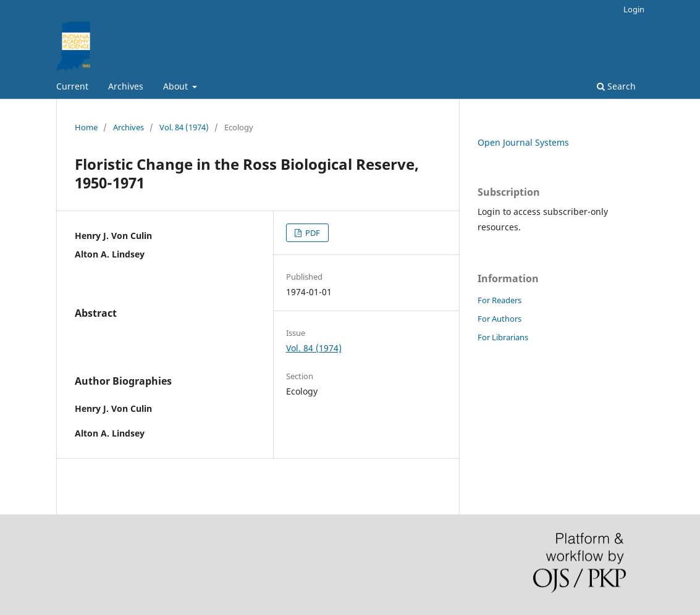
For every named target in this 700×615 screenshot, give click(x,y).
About (177, 86)
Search (616, 86)
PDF (312, 233)
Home (86, 127)
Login (634, 9)
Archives (126, 86)
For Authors (500, 319)
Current (72, 86)
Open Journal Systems (523, 142)
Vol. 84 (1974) (184, 127)
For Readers (500, 300)
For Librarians (503, 337)
